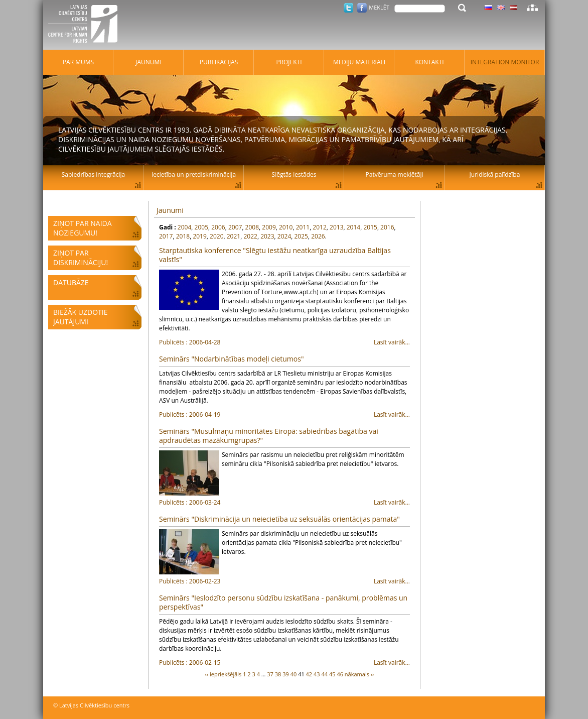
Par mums (78, 62)
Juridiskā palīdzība (495, 174)
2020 (216, 236)
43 (317, 674)
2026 (318, 236)
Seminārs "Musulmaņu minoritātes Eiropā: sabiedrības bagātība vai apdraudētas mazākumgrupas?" (269, 436)
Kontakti (429, 62)
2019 (199, 236)
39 (286, 674)
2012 (319, 227)
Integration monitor (505, 62)
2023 (267, 236)
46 (340, 674)
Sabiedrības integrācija (93, 174)
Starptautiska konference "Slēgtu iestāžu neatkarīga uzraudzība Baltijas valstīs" (275, 255)
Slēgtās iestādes (294, 174)
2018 (183, 236)
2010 (286, 227)
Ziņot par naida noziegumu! (83, 228)
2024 (284, 236)
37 (270, 674)
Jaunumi (170, 210)
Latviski (513, 8)
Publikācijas (219, 62)
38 (278, 674)
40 (294, 674)
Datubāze (71, 282)
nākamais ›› (359, 674)
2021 (234, 236)
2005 (201, 227)
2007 (235, 227)
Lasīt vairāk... (284, 342)
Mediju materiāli (359, 62)
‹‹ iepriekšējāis (224, 674)
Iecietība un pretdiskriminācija (194, 174)
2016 (387, 227)
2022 (250, 236)
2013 (336, 227)
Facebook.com (362, 8)
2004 (184, 227)
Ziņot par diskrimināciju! (81, 258)
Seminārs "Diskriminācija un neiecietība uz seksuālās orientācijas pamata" (279, 519)
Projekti (289, 62)
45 (332, 674)
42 (309, 674)
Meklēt (379, 7)
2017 (166, 236)
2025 (301, 236)
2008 (252, 227)
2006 (218, 227)
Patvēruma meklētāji (395, 174)
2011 (303, 227)
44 (324, 674)
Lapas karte (532, 8)
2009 (269, 227)
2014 (353, 227)
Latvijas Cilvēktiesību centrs (86, 25)
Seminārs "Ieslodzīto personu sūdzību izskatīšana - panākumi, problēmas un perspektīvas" (283, 602)
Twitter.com (348, 8)
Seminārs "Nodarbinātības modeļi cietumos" (232, 359)
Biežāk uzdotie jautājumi (80, 317)
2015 (370, 227)
